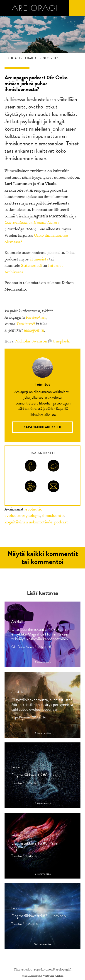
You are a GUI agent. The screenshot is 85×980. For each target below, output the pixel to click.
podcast (61, 522)
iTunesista (39, 259)
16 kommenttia (43, 944)
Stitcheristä (31, 265)
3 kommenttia (43, 803)
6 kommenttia (43, 733)
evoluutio (34, 509)
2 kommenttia (43, 874)
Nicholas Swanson (31, 341)
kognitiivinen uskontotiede (28, 522)
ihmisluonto (53, 515)
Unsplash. (61, 341)
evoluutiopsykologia (22, 515)
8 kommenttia (43, 663)
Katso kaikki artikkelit (42, 427)
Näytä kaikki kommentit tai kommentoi (43, 558)
